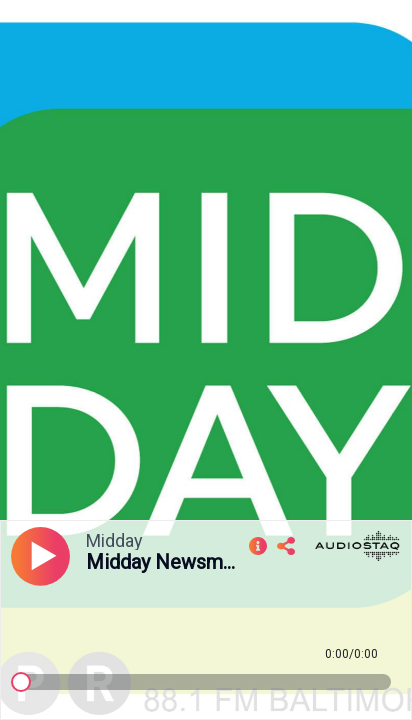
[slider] (21, 682)
